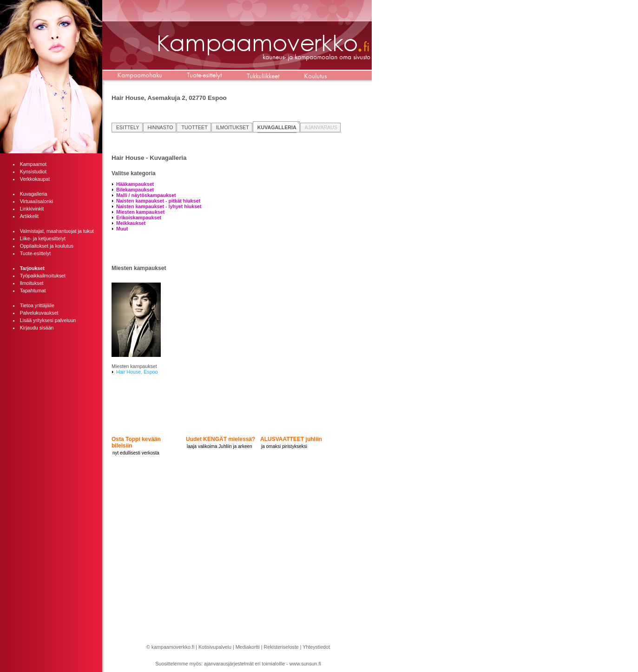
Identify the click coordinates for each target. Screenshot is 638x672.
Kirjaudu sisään (37, 328)
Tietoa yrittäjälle (37, 305)
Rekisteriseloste (281, 647)
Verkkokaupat (35, 179)
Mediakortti (248, 647)
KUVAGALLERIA (277, 127)
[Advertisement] (51, 477)
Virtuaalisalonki (36, 201)
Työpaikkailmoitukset (43, 276)
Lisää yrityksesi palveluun (48, 320)
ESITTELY (128, 127)
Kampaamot (33, 164)
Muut (122, 229)
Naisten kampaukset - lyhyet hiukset (159, 206)
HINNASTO (161, 127)
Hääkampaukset (135, 184)
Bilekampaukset (135, 190)
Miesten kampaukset (140, 212)
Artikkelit (29, 216)
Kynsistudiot (33, 171)
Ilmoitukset (32, 283)
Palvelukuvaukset (39, 313)
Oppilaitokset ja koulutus (47, 246)
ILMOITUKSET (233, 127)
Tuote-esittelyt (36, 253)
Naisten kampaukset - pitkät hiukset (158, 201)
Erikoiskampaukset (139, 217)
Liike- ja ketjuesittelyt (43, 238)
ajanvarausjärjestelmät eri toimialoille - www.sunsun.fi (263, 664)
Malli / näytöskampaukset (146, 195)
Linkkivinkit (32, 209)
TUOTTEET (194, 127)
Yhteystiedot (316, 647)
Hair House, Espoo (137, 372)
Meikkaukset (131, 223)
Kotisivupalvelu (215, 647)
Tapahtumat (33, 290)
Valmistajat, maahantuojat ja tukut (57, 231)
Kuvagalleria (34, 194)
